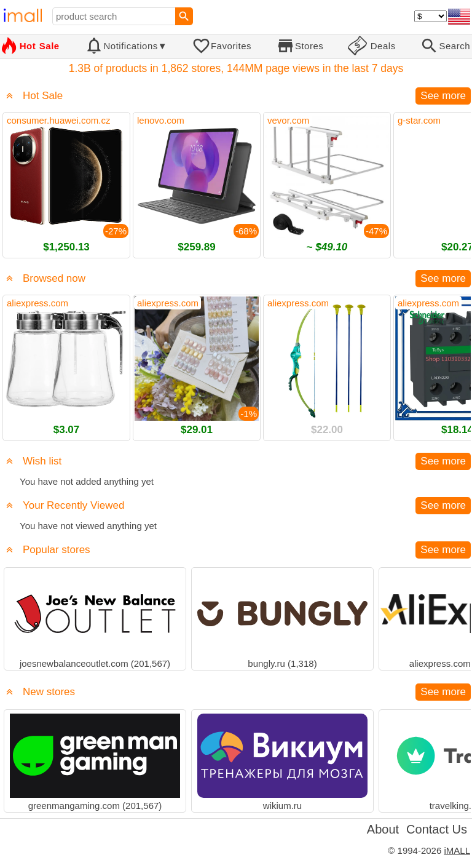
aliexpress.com (37, 303)
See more (443, 96)
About (383, 829)
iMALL (457, 850)
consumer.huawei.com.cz (58, 120)
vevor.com (288, 120)
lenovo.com (161, 120)
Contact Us (437, 829)
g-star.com (419, 120)
